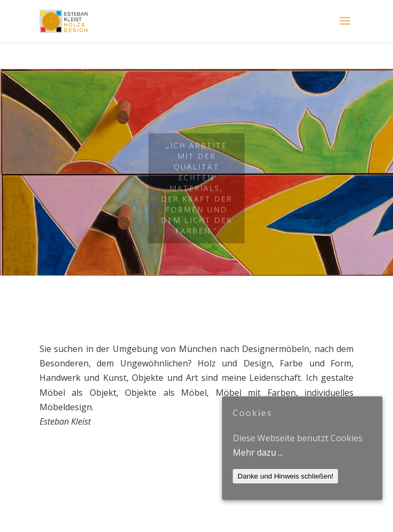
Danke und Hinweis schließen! (285, 476)
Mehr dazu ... (258, 452)
